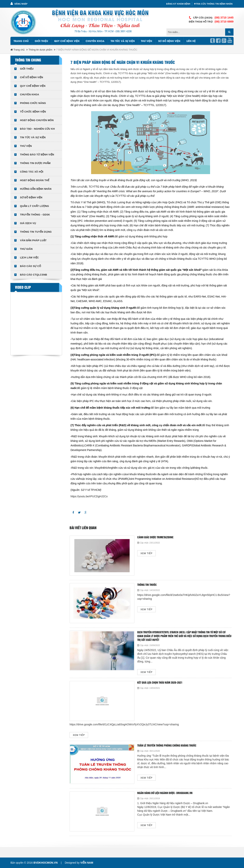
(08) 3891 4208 (124, 31)
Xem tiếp (146, 553)
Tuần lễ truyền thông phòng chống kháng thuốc (167, 746)
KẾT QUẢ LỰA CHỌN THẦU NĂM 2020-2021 (160, 683)
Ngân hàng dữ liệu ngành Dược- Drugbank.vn (165, 793)
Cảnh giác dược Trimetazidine (155, 537)
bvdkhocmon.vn (46, 863)
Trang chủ (21, 41)
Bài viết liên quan (83, 528)
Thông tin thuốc (147, 585)
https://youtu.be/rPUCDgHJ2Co (89, 496)
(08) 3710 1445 (224, 18)
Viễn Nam (87, 863)
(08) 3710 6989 (224, 22)
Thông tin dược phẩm (40, 50)
